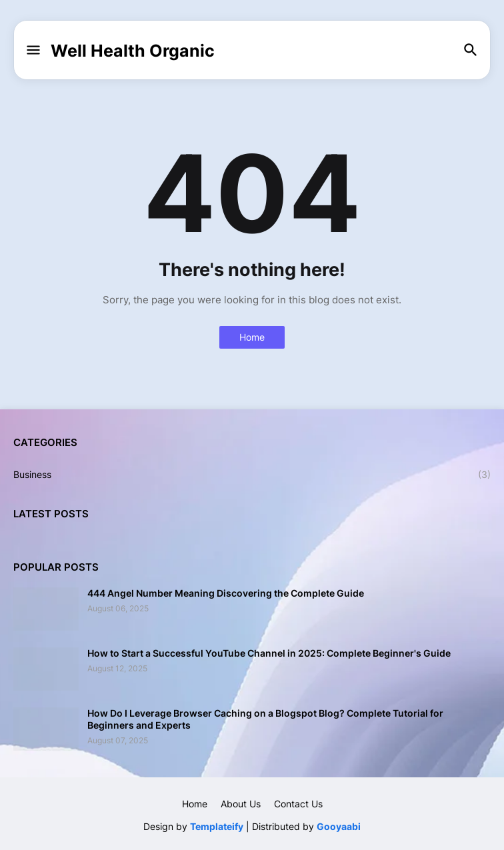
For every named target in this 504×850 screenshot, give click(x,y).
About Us (241, 804)
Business (252, 475)
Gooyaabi (339, 826)
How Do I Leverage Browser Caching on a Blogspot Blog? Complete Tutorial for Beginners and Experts (265, 719)
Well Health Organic (133, 51)
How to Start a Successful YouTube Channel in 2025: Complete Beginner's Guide (269, 653)
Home (252, 337)
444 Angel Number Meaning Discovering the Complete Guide (226, 593)
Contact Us (298, 804)
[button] (32, 51)
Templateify (217, 826)
